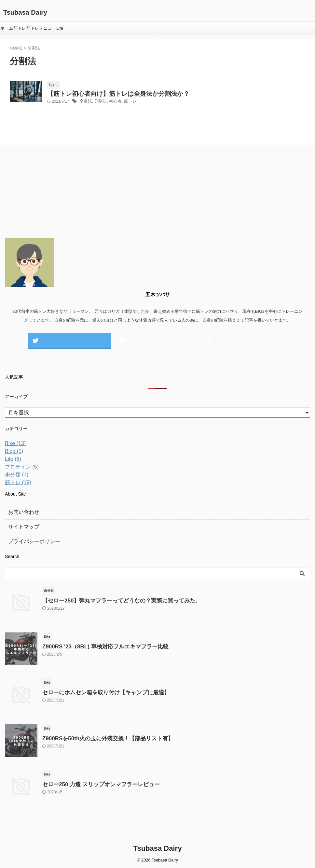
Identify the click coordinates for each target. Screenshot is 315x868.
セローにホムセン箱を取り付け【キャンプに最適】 (98, 691)
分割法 (99, 103)
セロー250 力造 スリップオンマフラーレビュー (94, 783)
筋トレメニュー (41, 28)
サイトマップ (22, 526)
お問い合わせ (22, 511)
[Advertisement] (54, 195)
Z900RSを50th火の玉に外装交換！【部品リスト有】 (100, 737)
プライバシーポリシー (31, 540)
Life (60, 28)
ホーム (7, 28)
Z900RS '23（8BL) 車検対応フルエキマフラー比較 (98, 645)
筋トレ (20, 28)
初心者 (113, 103)
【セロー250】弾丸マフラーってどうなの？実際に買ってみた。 (112, 599)
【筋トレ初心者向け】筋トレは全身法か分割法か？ (107, 95)
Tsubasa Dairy (25, 12)
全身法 (85, 103)
